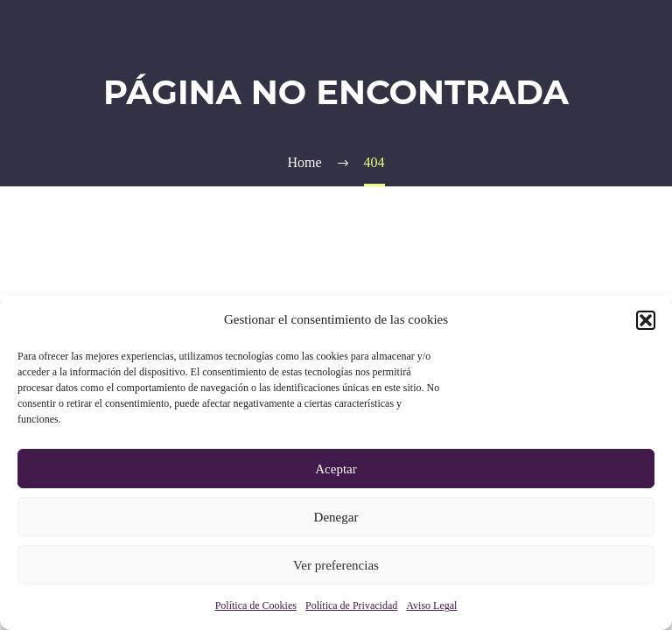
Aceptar (336, 469)
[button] (646, 320)
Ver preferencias (336, 565)
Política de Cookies (256, 605)
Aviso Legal (431, 605)
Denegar (336, 517)
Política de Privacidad (351, 605)
